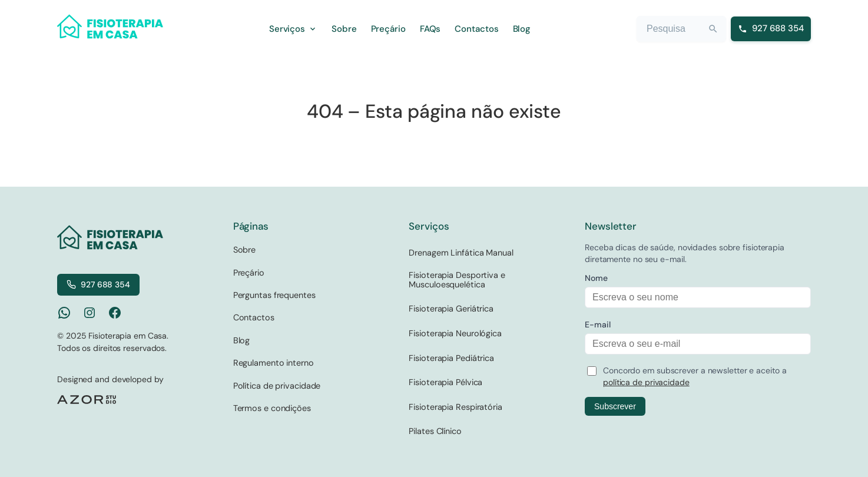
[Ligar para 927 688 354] (771, 29)
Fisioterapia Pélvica (445, 382)
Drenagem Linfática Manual (461, 253)
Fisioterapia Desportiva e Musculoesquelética (457, 280)
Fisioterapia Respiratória (455, 407)
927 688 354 (98, 284)
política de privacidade (646, 382)
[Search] (713, 29)
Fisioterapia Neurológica (455, 333)
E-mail (597, 324)
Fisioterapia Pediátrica (451, 358)
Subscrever (615, 406)
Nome (596, 278)
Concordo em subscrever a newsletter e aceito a (695, 376)
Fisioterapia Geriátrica (451, 309)
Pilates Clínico (435, 431)
